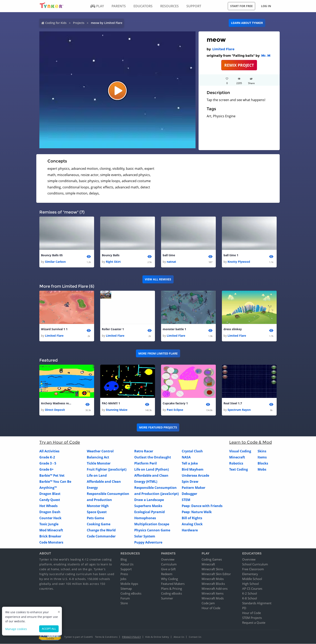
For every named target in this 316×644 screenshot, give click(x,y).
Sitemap (126, 589)
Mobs (262, 469)
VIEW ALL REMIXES (158, 279)
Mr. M (266, 56)
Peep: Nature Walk (197, 512)
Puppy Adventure (148, 542)
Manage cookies (16, 629)
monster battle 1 (174, 329)
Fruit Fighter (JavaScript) (107, 469)
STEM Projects (252, 618)
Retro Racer (144, 451)
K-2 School (250, 594)
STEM (186, 500)
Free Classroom (253, 569)
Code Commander (101, 536)
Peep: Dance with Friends (202, 506)
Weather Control (100, 451)
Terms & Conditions (106, 637)
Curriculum (169, 564)
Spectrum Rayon (239, 410)
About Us (127, 564)
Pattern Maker (193, 488)
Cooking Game (99, 524)
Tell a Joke (190, 463)
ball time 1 (231, 255)
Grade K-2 (47, 457)
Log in (266, 6)
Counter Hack (50, 518)
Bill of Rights (192, 518)
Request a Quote (254, 623)
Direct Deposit (55, 410)
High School (250, 584)
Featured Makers (173, 584)
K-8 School (250, 598)
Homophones (145, 518)
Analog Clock (192, 524)
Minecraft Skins (212, 569)
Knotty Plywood (239, 262)
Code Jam (208, 603)
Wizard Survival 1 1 (54, 329)
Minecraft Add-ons (215, 589)
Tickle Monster (99, 463)
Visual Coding (240, 451)
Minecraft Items (213, 594)
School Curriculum (255, 564)
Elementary (250, 574)
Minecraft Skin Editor (216, 574)
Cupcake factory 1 (175, 403)
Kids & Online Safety (157, 637)
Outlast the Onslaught (153, 457)
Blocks (263, 463)
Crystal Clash (192, 451)
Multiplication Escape (152, 524)
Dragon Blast (50, 494)
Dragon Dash (50, 512)
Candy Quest (50, 500)
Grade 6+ (46, 469)
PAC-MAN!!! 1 (111, 403)
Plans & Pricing (171, 589)
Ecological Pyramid (149, 512)
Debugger (189, 494)
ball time (169, 255)
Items (262, 457)
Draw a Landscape (149, 500)
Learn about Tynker (247, 23)
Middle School (252, 579)
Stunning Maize (117, 410)
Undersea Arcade (195, 475)
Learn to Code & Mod (250, 442)
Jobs (123, 579)
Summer (167, 598)
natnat (171, 262)
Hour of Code (211, 608)
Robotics (236, 463)
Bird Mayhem (193, 469)
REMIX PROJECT (239, 65)
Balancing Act (98, 457)
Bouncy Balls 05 (52, 255)
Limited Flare (223, 49)
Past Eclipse (175, 410)
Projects (79, 23)
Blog (124, 560)
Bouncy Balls (111, 255)
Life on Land (97, 475)
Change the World (101, 530)
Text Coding (239, 469)
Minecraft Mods (213, 598)
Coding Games (212, 560)
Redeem (167, 574)
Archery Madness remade (57, 403)
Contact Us (195, 637)
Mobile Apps (129, 584)
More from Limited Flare (158, 353)
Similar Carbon (55, 262)
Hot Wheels (48, 506)
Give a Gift (168, 569)
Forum (125, 598)
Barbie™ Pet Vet (52, 475)
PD (244, 608)
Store (124, 603)
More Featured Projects (158, 428)
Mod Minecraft (51, 530)
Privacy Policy (131, 637)
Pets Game (95, 518)
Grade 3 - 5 (48, 463)
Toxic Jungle (49, 524)
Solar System (145, 536)
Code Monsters (51, 542)
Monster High (98, 506)
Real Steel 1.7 (233, 403)
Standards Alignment (257, 603)
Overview (168, 560)
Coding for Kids (56, 23)
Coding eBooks (131, 594)
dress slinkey (233, 329)
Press (124, 574)
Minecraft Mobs (213, 579)
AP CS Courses (252, 589)
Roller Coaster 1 (113, 329)
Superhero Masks (148, 506)
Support (126, 569)
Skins (262, 451)
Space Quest (97, 512)
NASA (186, 457)
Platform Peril (146, 463)
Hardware (190, 530)
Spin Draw (190, 482)
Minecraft (237, 457)
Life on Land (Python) (152, 469)
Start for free (241, 6)
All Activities (49, 451)
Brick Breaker (50, 536)
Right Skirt (113, 262)
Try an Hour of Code (60, 442)
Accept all (49, 629)
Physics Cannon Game (152, 530)
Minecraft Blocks (213, 584)
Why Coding (169, 579)
